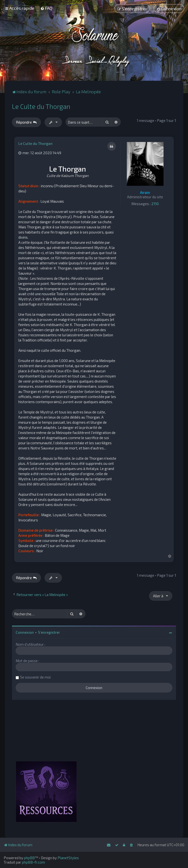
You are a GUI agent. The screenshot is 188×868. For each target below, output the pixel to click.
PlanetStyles (68, 858)
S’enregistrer (49, 632)
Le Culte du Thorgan (41, 106)
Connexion (25, 632)
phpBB (29, 858)
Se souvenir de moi (35, 677)
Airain (145, 192)
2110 (155, 204)
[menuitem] (46, 8)
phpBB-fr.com (34, 862)
